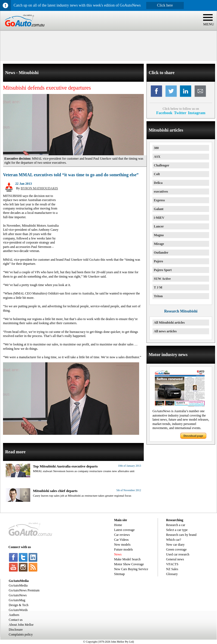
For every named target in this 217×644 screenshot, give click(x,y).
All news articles (165, 331)
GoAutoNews (18, 595)
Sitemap (119, 574)
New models (122, 545)
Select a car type (177, 530)
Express (159, 200)
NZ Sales (172, 569)
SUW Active (162, 279)
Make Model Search (127, 559)
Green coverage (176, 549)
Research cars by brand (181, 535)
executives (161, 192)
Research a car (176, 525)
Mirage (159, 244)
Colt (157, 174)
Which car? (174, 540)
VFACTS (172, 564)
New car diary (175, 545)
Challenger (162, 165)
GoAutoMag (17, 600)
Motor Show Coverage (129, 564)
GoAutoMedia (18, 585)
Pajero (158, 261)
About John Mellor (21, 625)
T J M (158, 287)
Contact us (16, 620)
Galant (159, 209)
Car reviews (122, 535)
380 (156, 148)
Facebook (164, 113)
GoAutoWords (18, 610)
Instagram (197, 113)
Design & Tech (19, 605)
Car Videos (121, 540)
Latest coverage (124, 530)
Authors (14, 615)
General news (175, 559)
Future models (123, 549)
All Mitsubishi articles (169, 323)
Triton (158, 296)
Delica (158, 183)
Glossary (172, 574)
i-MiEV (159, 218)
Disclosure (16, 630)
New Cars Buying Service (131, 569)
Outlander (161, 253)
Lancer (159, 226)
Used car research (178, 554)
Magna (159, 235)
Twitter (180, 113)
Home (118, 525)
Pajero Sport (163, 270)
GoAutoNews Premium (24, 590)
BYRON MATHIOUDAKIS (39, 188)
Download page (193, 436)
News (118, 554)
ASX (157, 157)
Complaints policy (21, 634)
